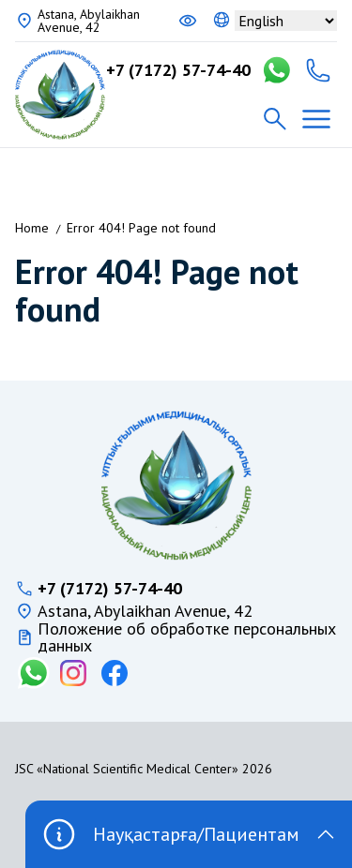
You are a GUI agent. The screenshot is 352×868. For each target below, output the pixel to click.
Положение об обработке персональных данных (187, 637)
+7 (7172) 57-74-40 (178, 70)
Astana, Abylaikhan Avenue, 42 (89, 21)
